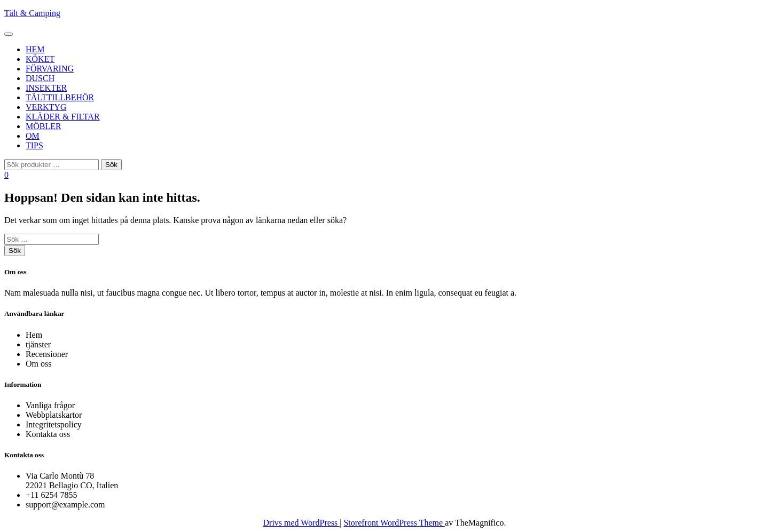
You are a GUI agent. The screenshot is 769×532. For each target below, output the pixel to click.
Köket (40, 59)
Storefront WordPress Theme (394, 523)
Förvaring (50, 69)
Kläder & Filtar (63, 117)
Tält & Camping (32, 13)
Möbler (44, 126)
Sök (111, 165)
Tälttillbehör (60, 97)
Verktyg (46, 107)
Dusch (40, 78)
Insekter (46, 88)
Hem (35, 49)
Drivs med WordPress (302, 523)
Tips (34, 145)
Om (33, 136)
